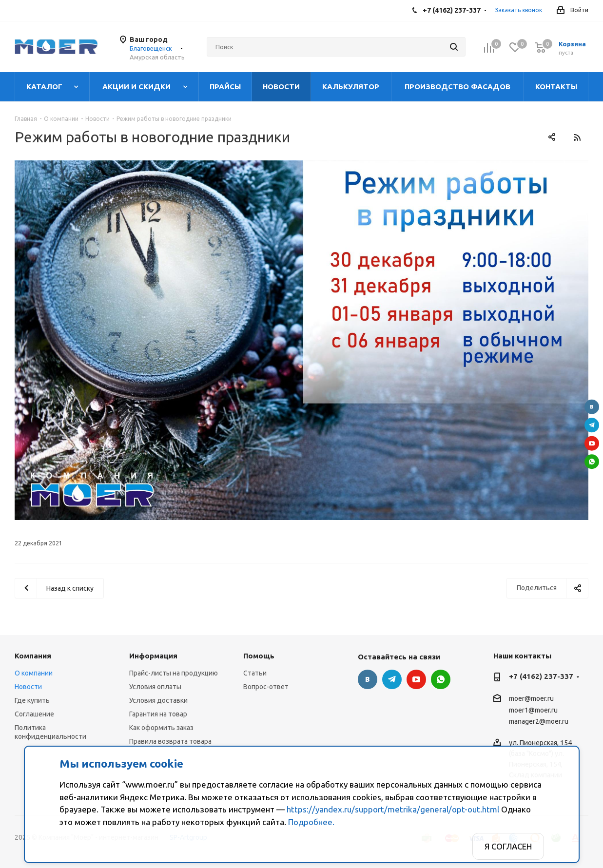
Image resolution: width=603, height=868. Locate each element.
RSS (577, 137)
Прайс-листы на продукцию (174, 673)
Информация (153, 656)
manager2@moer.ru (539, 721)
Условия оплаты (155, 687)
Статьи (255, 673)
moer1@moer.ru (533, 710)
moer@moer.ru (531, 699)
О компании (34, 673)
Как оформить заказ (161, 728)
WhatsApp (592, 462)
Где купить (32, 700)
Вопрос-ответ (266, 687)
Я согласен (508, 846)
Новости (28, 687)
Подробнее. (311, 822)
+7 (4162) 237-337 (541, 676)
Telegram (592, 425)
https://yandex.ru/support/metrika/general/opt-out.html (393, 809)
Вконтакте (592, 406)
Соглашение (34, 714)
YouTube (592, 443)
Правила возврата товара (170, 741)
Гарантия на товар (158, 714)
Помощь (259, 656)
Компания (33, 656)
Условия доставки (158, 700)
